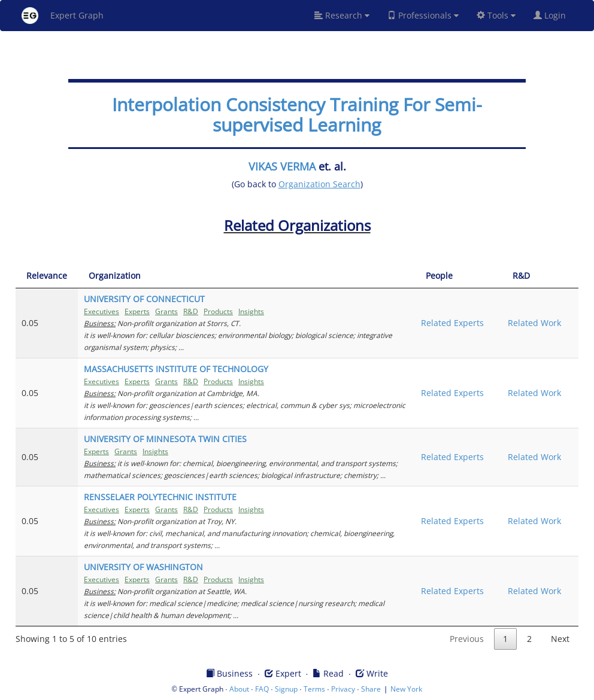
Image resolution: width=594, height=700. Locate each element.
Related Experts (452, 323)
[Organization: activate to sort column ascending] (246, 276)
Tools (496, 15)
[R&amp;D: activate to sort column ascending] (540, 276)
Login (554, 15)
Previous (467, 639)
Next (560, 639)
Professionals (423, 15)
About (239, 689)
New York (406, 689)
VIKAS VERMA (282, 166)
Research (342, 15)
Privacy (343, 689)
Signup (286, 689)
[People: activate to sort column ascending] (458, 276)
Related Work (534, 323)
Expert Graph (63, 16)
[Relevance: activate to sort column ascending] (47, 276)
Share (371, 689)
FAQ (262, 689)
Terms (314, 689)
